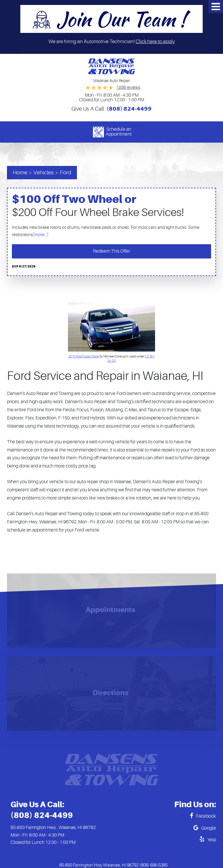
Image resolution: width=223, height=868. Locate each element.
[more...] (41, 235)
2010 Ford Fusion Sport (84, 356)
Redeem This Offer (111, 251)
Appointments (110, 610)
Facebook (206, 816)
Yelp (212, 840)
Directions (110, 693)
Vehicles (44, 173)
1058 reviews (128, 87)
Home (20, 173)
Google (209, 828)
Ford (65, 173)
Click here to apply (155, 41)
